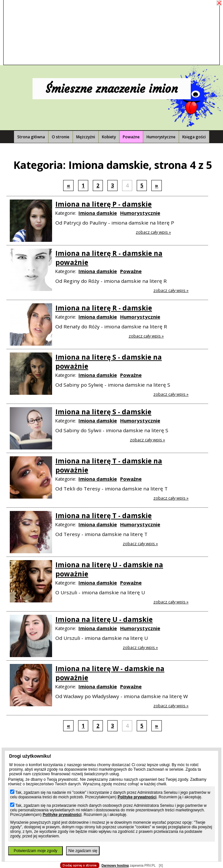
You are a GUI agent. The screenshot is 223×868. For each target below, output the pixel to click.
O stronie (61, 137)
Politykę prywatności (137, 797)
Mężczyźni (86, 137)
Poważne (131, 137)
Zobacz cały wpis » (153, 232)
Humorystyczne (161, 137)
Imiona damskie (98, 213)
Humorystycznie (140, 213)
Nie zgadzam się (83, 851)
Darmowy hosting (115, 866)
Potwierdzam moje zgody (35, 851)
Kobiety (109, 137)
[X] (161, 866)
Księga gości (194, 137)
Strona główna (31, 137)
